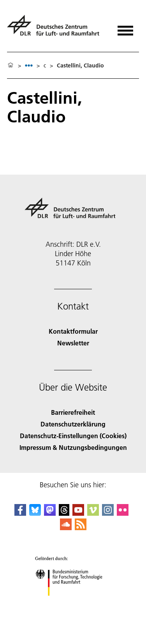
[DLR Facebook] (20, 513)
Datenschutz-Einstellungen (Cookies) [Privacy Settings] (73, 436)
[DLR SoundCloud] (66, 528)
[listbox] (29, 65)
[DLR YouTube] (78, 513)
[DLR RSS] (81, 528)
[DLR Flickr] (123, 513)
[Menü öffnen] (125, 28)
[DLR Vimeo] (93, 513)
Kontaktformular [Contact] (73, 331)
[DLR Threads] (64, 513)
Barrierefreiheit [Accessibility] (73, 412)
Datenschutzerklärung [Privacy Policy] (73, 424)
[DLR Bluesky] (35, 513)
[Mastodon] (50, 513)
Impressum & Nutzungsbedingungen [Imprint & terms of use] (73, 447)
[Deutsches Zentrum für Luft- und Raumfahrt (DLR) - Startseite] (56, 29)
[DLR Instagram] (108, 513)
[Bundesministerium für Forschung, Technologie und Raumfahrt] (73, 602)
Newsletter (73, 343)
